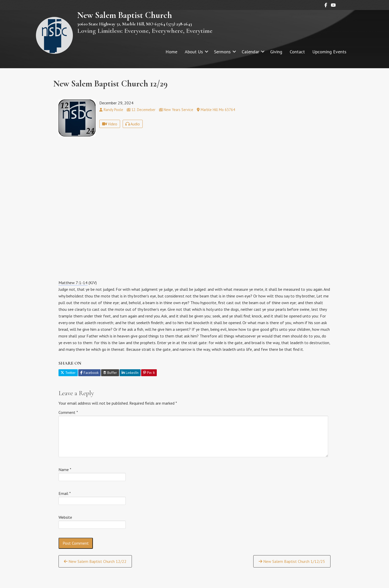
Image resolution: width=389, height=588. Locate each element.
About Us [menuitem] (194, 52)
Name (65, 470)
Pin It (149, 373)
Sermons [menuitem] (222, 52)
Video (110, 124)
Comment (68, 412)
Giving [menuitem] (276, 52)
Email (65, 493)
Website (65, 517)
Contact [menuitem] (297, 52)
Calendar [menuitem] (250, 52)
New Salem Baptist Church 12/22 (95, 561)
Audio (133, 124)
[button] (207, 52)
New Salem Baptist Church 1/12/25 (292, 561)
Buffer (110, 373)
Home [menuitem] (171, 52)
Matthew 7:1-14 (73, 283)
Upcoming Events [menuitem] (329, 52)
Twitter (68, 373)
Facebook (89, 373)
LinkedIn (130, 373)
